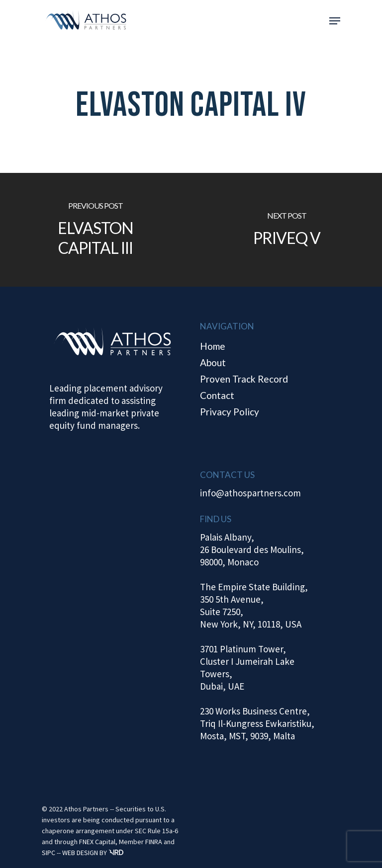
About (213, 362)
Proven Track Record (244, 379)
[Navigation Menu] (335, 21)
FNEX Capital (97, 842)
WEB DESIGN (80, 853)
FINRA (154, 842)
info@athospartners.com (250, 493)
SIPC (48, 853)
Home (213, 346)
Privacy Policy (230, 412)
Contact (217, 395)
